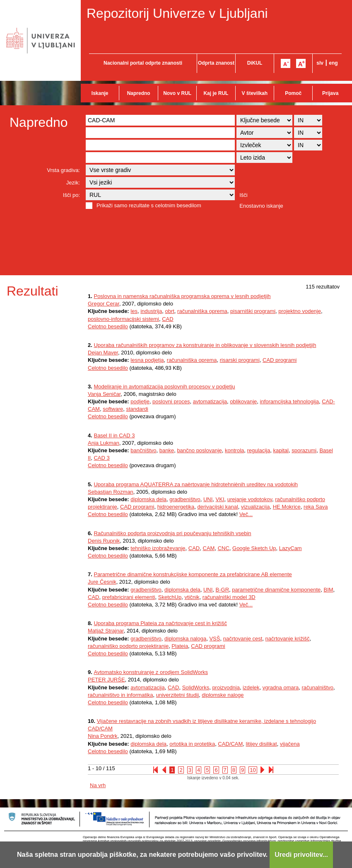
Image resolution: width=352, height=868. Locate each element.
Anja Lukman (104, 443)
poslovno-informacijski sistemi (123, 319)
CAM (209, 548)
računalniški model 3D (229, 597)
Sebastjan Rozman (111, 492)
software (113, 409)
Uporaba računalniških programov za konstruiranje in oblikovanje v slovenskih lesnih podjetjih (205, 345)
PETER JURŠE (106, 680)
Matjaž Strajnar (106, 631)
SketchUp (170, 597)
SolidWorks (196, 687)
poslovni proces (171, 401)
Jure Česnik (102, 582)
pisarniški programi (253, 311)
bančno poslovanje (199, 450)
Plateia (180, 646)
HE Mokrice (287, 507)
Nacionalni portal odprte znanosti (143, 63)
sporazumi (304, 450)
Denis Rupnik (104, 541)
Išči (244, 195)
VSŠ (215, 639)
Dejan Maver (103, 353)
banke (167, 450)
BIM (328, 590)
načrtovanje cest (243, 639)
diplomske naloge (223, 695)
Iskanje (100, 93)
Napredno (139, 93)
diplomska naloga (185, 639)
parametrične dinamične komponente (276, 590)
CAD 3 (101, 458)
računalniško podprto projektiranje (128, 646)
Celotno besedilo (108, 326)
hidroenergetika (176, 507)
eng (333, 63)
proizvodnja (226, 687)
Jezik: (73, 183)
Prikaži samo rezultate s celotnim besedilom (149, 205)
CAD (168, 319)
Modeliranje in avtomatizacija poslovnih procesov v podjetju (164, 387)
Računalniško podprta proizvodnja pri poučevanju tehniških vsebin (172, 533)
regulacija (259, 450)
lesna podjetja (147, 360)
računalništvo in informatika (121, 695)
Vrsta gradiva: (63, 170)
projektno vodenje (300, 311)
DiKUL (255, 63)
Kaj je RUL (216, 93)
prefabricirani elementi (129, 597)
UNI (208, 499)
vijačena (290, 744)
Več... (246, 514)
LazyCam (291, 548)
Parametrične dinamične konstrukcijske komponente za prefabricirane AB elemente (193, 574)
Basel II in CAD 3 (114, 435)
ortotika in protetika (192, 744)
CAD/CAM (230, 744)
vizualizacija (255, 507)
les (134, 311)
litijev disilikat (262, 744)
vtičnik (192, 597)
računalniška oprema (202, 311)
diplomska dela (148, 499)
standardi (137, 409)
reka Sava (316, 507)
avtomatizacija (210, 401)
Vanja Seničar (104, 394)
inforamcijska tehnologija (289, 401)
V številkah (254, 93)
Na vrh (98, 785)
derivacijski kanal (218, 507)
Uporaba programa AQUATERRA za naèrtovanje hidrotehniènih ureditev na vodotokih (196, 484)
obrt (169, 311)
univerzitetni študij (177, 695)
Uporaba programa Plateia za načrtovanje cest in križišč (160, 623)
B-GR (223, 590)
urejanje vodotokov (250, 499)
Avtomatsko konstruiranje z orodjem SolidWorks (151, 672)
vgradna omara (281, 687)
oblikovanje (243, 401)
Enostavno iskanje (261, 206)
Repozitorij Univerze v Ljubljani (177, 13)
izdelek (251, 687)
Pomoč (293, 93)
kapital (281, 450)
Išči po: (71, 195)
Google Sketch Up (254, 548)
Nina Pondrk (103, 736)
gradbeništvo (185, 499)
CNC (224, 548)
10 (253, 770)
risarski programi (240, 360)
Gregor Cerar (104, 304)
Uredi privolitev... (301, 855)
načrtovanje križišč (288, 639)
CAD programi (280, 360)
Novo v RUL (177, 93)
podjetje (140, 401)
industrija (151, 311)
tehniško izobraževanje (158, 548)
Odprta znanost (216, 63)
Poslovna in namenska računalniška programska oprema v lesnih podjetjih (182, 296)
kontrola (234, 450)
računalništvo (318, 687)
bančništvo (143, 450)
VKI (220, 499)
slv (320, 63)
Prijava (330, 93)
